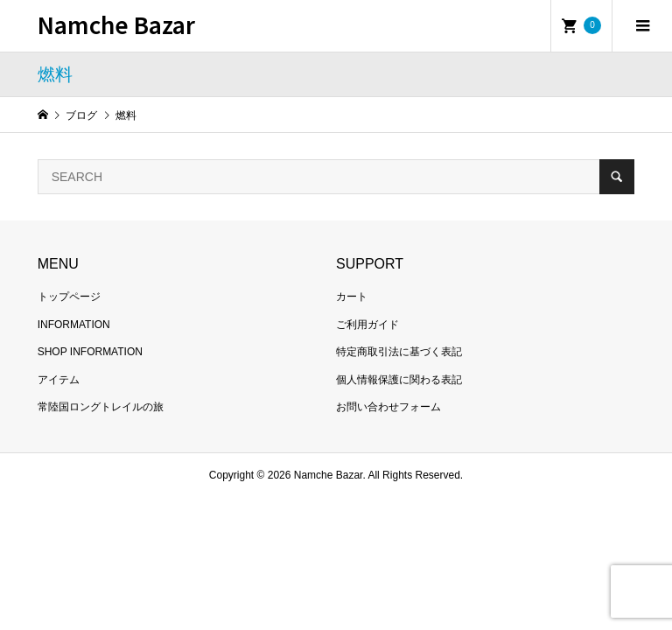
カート (352, 297)
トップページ (69, 297)
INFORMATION (74, 325)
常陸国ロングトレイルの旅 (101, 407)
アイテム (59, 380)
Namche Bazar (116, 24)
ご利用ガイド (367, 325)
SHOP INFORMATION (90, 352)
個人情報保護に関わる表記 (399, 380)
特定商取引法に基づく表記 (399, 352)
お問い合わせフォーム (388, 407)
